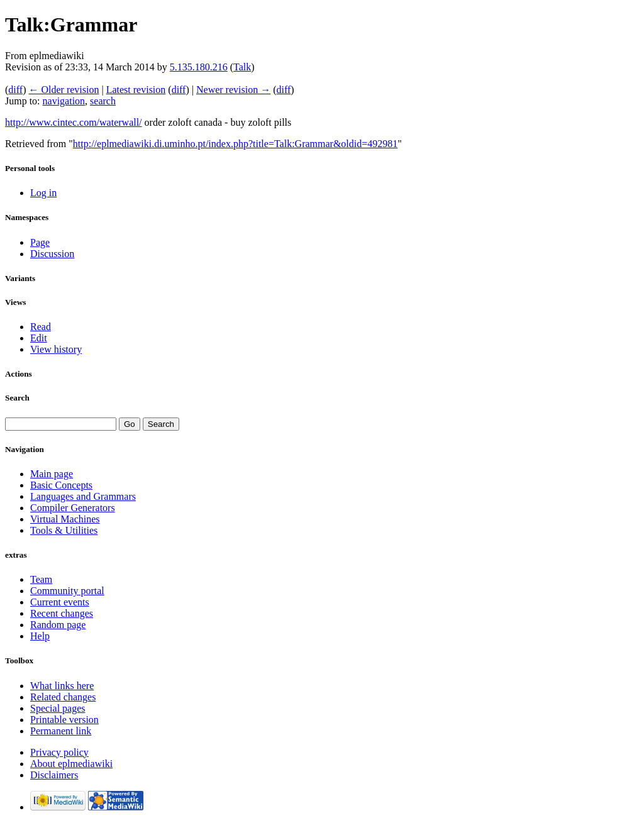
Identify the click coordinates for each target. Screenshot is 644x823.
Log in (43, 193)
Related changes (63, 697)
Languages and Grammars (83, 496)
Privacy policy (59, 752)
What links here (62, 686)
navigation (64, 101)
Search (17, 398)
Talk (242, 67)
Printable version (64, 720)
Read (41, 327)
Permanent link (61, 731)
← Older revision (64, 90)
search (103, 101)
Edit (39, 338)
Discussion (52, 254)
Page (40, 242)
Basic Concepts (61, 485)
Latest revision (136, 90)
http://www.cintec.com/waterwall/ (74, 122)
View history (56, 349)
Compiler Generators (73, 508)
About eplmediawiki (71, 764)
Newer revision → (233, 90)
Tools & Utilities (64, 530)
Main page (52, 474)
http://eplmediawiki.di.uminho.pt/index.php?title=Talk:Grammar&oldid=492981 (235, 144)
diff (15, 90)
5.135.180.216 (199, 67)
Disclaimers (54, 775)
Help (40, 636)
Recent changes (62, 613)
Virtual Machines (65, 519)
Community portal (67, 591)
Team (41, 579)
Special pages (58, 708)
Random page (58, 625)
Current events (60, 602)
